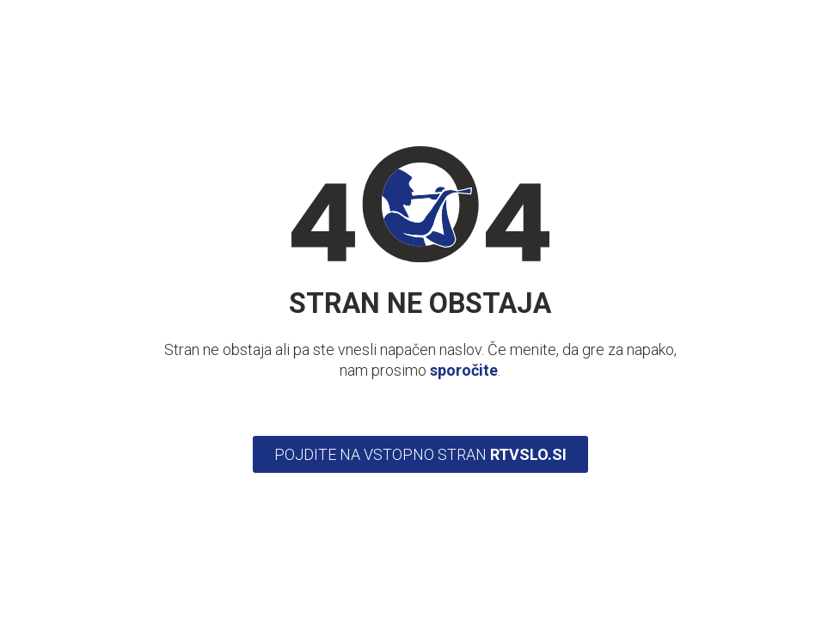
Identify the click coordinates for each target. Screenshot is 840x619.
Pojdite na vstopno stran (420, 454)
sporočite (464, 370)
